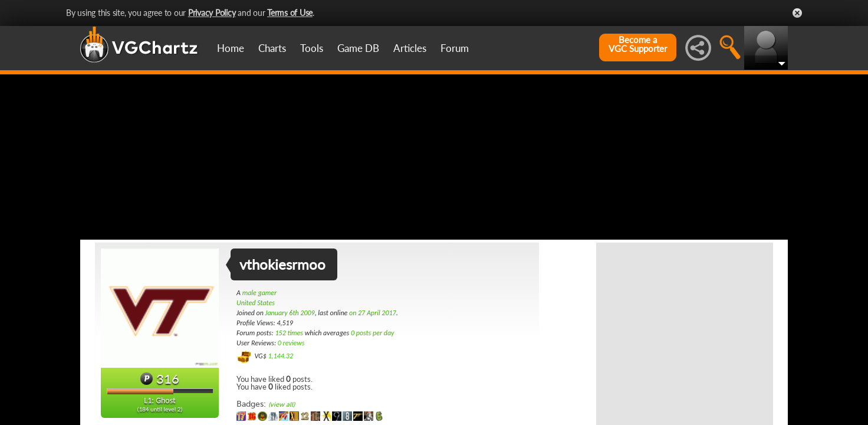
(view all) (282, 405)
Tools (312, 48)
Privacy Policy (212, 13)
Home (231, 48)
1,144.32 (280, 356)
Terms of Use (290, 13)
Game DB (358, 48)
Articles (410, 48)
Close (797, 13)
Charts (272, 48)
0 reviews (291, 343)
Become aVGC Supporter (638, 44)
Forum (455, 48)
